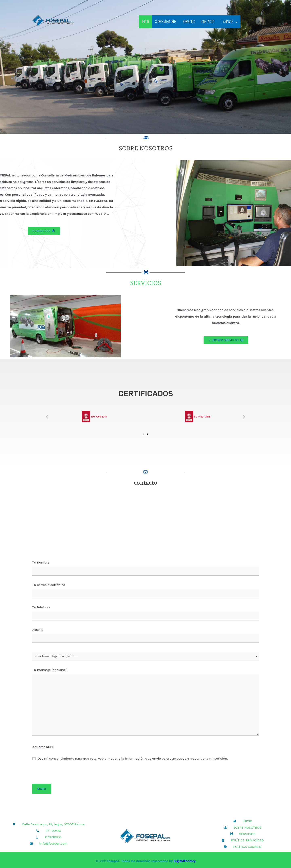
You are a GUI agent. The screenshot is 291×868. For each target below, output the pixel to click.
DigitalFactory (184, 861)
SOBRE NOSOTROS (166, 22)
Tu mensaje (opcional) (145, 704)
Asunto (145, 636)
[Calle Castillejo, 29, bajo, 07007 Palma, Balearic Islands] (145, 525)
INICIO (145, 22)
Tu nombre (145, 569)
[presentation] (145, 776)
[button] (47, 417)
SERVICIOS (189, 22)
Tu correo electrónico (145, 591)
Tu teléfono (145, 614)
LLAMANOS (227, 22)
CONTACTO (208, 22)
